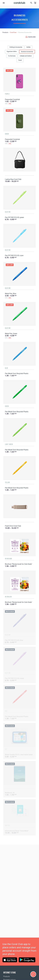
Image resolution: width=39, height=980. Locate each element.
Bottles (29, 47)
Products (7, 976)
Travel (20, 60)
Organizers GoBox (12, 51)
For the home (12, 56)
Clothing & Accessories (16, 47)
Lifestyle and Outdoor (26, 56)
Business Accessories (27, 52)
